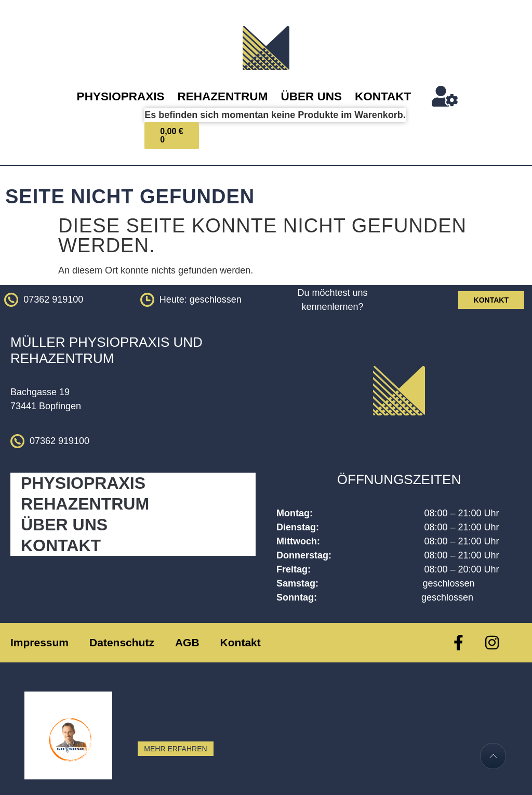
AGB (187, 642)
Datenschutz (122, 642)
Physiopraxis (121, 96)
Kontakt (383, 96)
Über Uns (311, 96)
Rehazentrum (223, 96)
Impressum (39, 642)
